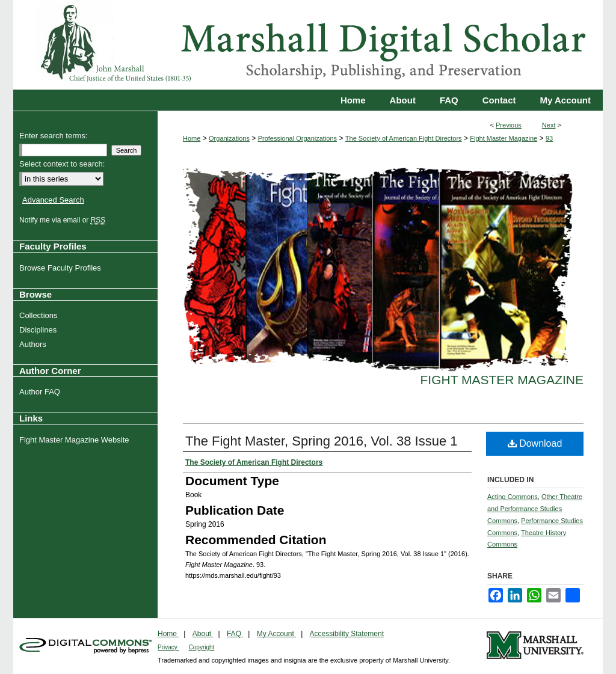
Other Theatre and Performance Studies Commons (535, 509)
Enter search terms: (53, 136)
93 (549, 138)
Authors (34, 344)
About (203, 634)
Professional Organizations (297, 138)
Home (192, 138)
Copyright (202, 647)
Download (535, 443)
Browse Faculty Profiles (62, 268)
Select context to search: (62, 164)
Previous (509, 125)
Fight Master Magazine (504, 138)
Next (549, 125)
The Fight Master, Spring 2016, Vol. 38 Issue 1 (321, 441)
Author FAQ (41, 392)
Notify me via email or (64, 220)
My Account (276, 634)
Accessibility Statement (347, 634)
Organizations (229, 138)
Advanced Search (53, 200)
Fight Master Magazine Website (76, 440)
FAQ (235, 634)
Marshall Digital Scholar (308, 45)
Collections (40, 315)
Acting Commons (513, 497)
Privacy (168, 647)
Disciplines (39, 330)
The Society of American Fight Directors (404, 138)
